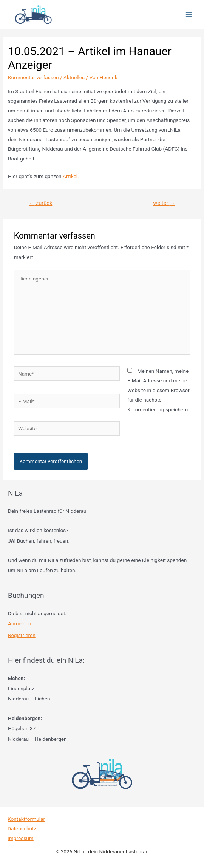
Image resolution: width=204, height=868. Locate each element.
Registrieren (22, 635)
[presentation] (66, 459)
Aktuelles (74, 77)
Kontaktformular (26, 819)
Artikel (70, 176)
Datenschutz (22, 828)
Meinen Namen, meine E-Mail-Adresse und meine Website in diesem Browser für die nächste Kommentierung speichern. (158, 390)
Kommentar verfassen (33, 77)
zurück (41, 203)
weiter (164, 203)
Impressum (21, 838)
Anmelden (20, 623)
